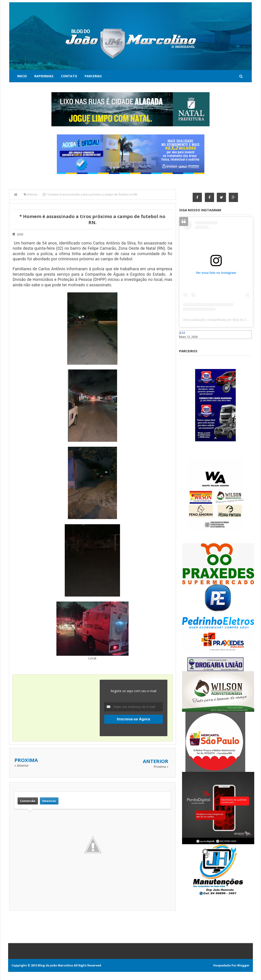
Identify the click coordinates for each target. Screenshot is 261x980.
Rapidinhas (44, 76)
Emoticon (49, 801)
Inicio (22, 76)
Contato (69, 76)
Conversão (28, 801)
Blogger (243, 966)
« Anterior (22, 765)
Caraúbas (186, 341)
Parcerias (93, 76)
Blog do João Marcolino (55, 966)
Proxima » (161, 767)
